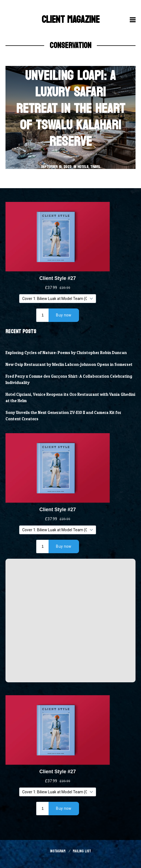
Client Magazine (71, 20)
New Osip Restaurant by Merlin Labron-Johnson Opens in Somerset (69, 365)
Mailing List (82, 851)
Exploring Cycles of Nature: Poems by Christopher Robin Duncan (66, 353)
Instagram (58, 851)
